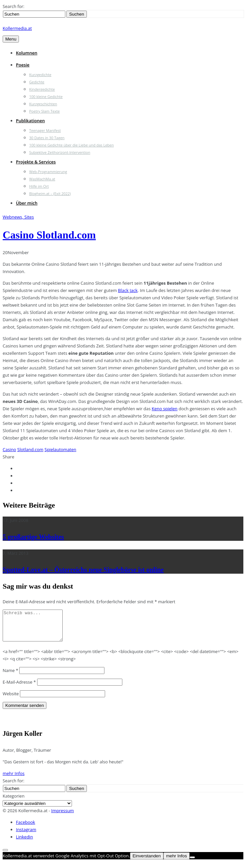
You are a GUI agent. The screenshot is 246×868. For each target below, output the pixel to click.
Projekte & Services (36, 162)
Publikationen (30, 121)
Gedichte (37, 82)
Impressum (62, 817)
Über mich (27, 203)
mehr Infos (14, 779)
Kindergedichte (42, 89)
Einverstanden (147, 862)
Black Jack (128, 290)
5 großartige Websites (33, 537)
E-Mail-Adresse (19, 688)
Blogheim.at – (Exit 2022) (50, 193)
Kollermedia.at (17, 28)
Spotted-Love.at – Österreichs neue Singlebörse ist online (83, 570)
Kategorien (14, 802)
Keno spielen (165, 409)
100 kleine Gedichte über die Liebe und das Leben (71, 145)
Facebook (26, 828)
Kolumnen (27, 53)
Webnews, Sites (18, 217)
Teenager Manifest (45, 130)
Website (11, 700)
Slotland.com (30, 449)
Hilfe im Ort (39, 186)
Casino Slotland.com (49, 235)
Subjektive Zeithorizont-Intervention (60, 152)
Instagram (26, 835)
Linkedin (24, 843)
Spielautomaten (60, 449)
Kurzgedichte (40, 75)
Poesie (23, 65)
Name (10, 676)
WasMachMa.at (42, 179)
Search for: (13, 6)
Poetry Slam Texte (44, 111)
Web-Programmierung (48, 172)
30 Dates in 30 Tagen (47, 138)
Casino (9, 449)
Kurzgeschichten (43, 104)
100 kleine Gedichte (46, 96)
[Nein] (192, 863)
